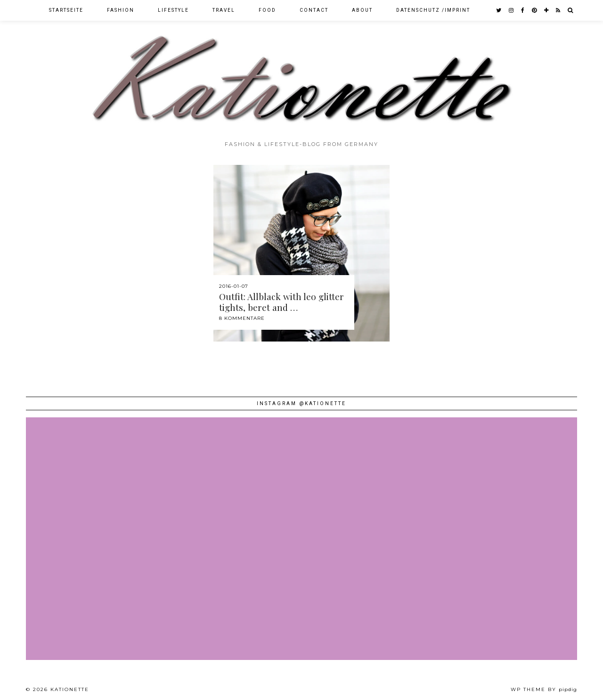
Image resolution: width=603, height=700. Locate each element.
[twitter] (499, 10)
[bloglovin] (547, 10)
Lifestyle (173, 10)
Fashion (121, 10)
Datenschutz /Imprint (433, 10)
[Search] (571, 10)
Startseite (66, 10)
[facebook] (523, 10)
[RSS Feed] (558, 10)
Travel (224, 10)
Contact (314, 10)
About (362, 10)
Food (267, 10)
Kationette (70, 689)
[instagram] (512, 10)
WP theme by (544, 689)
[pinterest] (535, 10)
